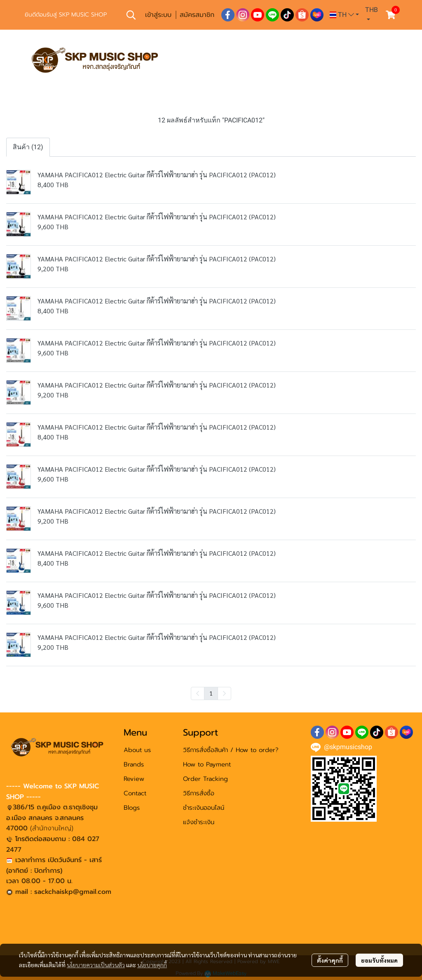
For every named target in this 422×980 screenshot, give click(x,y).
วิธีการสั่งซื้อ (199, 793)
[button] (131, 15)
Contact (135, 793)
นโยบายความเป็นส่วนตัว (96, 965)
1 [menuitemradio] (211, 693)
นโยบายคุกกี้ (152, 965)
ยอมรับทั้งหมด (379, 960)
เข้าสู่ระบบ (158, 15)
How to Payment (207, 764)
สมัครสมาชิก (197, 15)
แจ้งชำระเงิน (199, 822)
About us (137, 750)
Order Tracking (205, 779)
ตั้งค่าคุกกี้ (330, 960)
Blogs (132, 808)
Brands (134, 764)
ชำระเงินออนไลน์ (204, 808)
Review (134, 779)
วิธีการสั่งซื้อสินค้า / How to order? (231, 750)
